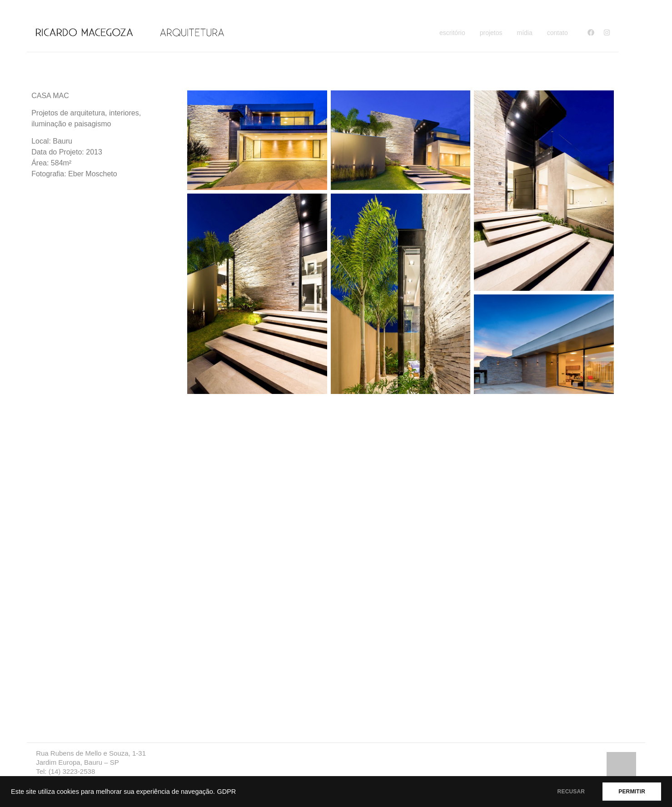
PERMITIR (632, 792)
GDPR (226, 792)
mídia (525, 33)
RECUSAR (571, 792)
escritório (452, 33)
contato (558, 33)
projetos (491, 33)
